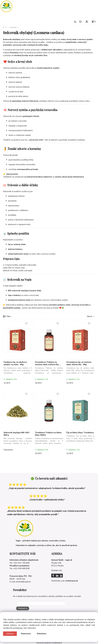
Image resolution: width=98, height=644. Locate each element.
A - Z (5, 27)
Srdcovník (13, 27)
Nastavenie (26, 634)
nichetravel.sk (72, 581)
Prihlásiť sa (23, 608)
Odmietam (42, 634)
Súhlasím (10, 634)
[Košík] (94, 22)
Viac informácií (30, 628)
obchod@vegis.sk (23, 582)
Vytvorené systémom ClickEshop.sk (49, 643)
